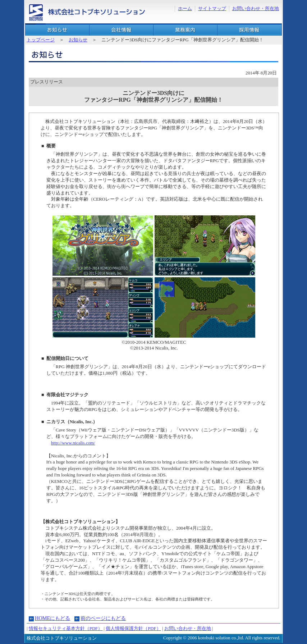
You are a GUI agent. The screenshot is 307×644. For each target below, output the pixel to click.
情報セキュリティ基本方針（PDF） (66, 629)
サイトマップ (212, 9)
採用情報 (249, 30)
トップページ (41, 40)
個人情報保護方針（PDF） (133, 629)
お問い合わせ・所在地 (256, 9)
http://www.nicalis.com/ (73, 443)
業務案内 (185, 30)
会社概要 (121, 30)
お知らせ (57, 30)
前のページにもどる (103, 618)
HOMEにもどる (52, 618)
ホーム (185, 9)
